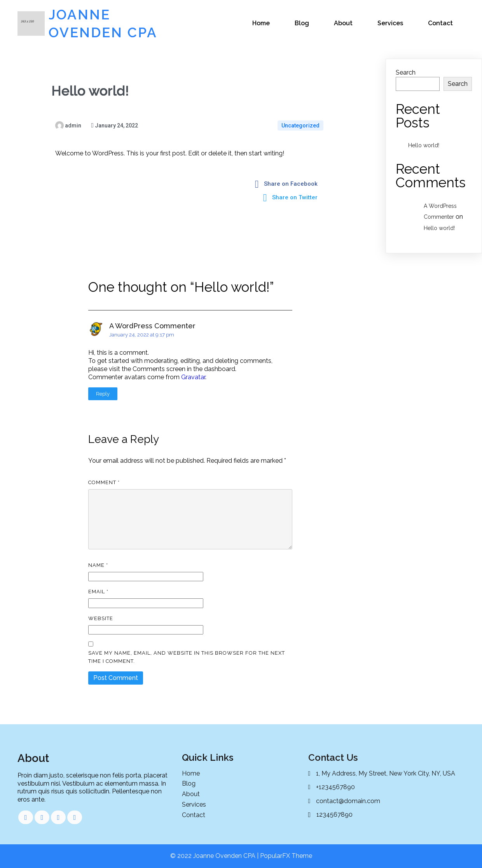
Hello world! (424, 145)
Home (261, 23)
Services (390, 23)
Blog (302, 23)
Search (406, 72)
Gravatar (193, 377)
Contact (440, 23)
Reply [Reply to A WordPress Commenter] (103, 394)
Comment (104, 482)
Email (98, 592)
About (343, 23)
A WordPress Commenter (152, 326)
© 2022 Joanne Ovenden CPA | (215, 856)
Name (98, 565)
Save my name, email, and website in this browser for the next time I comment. (187, 657)
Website (101, 618)
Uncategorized (300, 125)
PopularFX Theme (286, 856)
